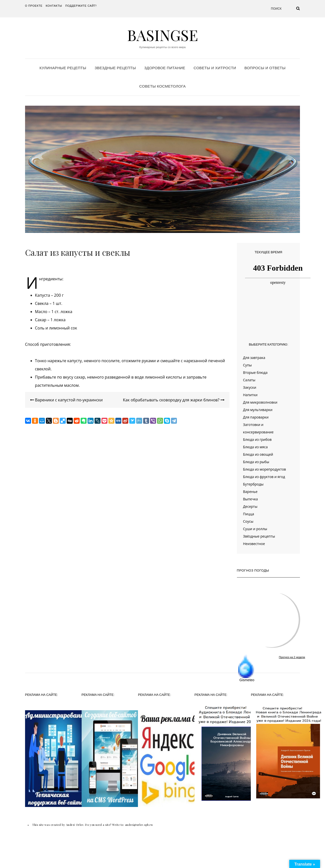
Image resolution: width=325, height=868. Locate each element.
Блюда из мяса (255, 447)
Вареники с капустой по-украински (66, 400)
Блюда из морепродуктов (265, 469)
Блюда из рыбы (256, 462)
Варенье (250, 492)
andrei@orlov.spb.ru (139, 825)
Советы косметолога (162, 86)
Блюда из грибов (257, 439)
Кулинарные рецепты (63, 68)
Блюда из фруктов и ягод (264, 477)
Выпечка (251, 499)
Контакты (54, 6)
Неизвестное (254, 544)
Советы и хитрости (215, 68)
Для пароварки (256, 417)
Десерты (250, 506)
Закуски (250, 387)
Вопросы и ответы (265, 68)
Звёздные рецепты (259, 536)
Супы (247, 365)
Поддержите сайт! (81, 6)
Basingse (162, 35)
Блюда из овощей (258, 454)
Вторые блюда (255, 372)
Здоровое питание (165, 68)
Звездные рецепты (115, 68)
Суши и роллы (255, 529)
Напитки (250, 395)
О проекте (34, 6)
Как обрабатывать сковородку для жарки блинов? (174, 400)
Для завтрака (254, 358)
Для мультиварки (258, 410)
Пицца (249, 514)
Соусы (248, 521)
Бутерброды (253, 484)
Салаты (249, 380)
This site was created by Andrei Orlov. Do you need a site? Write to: (79, 825)
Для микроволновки (260, 402)
